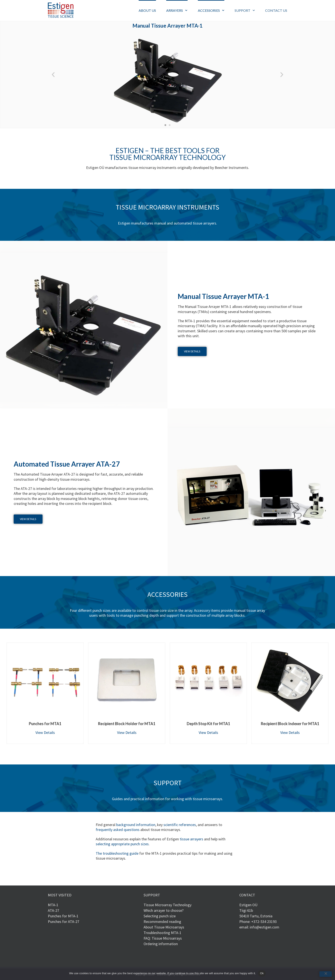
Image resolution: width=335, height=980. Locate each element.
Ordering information (161, 944)
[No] (326, 974)
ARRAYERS (177, 10)
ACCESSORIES (211, 10)
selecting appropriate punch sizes (122, 844)
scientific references (180, 825)
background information (136, 825)
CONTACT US (276, 10)
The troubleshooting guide (117, 853)
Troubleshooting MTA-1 (162, 933)
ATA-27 (54, 910)
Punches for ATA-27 (64, 922)
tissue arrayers (191, 839)
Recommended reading (162, 922)
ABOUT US (147, 10)
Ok (262, 973)
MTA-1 (53, 905)
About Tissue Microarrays (164, 927)
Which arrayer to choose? (164, 910)
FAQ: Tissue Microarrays (163, 938)
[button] (53, 75)
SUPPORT (245, 10)
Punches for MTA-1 (63, 916)
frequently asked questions (118, 830)
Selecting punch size (160, 916)
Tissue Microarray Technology (167, 905)
